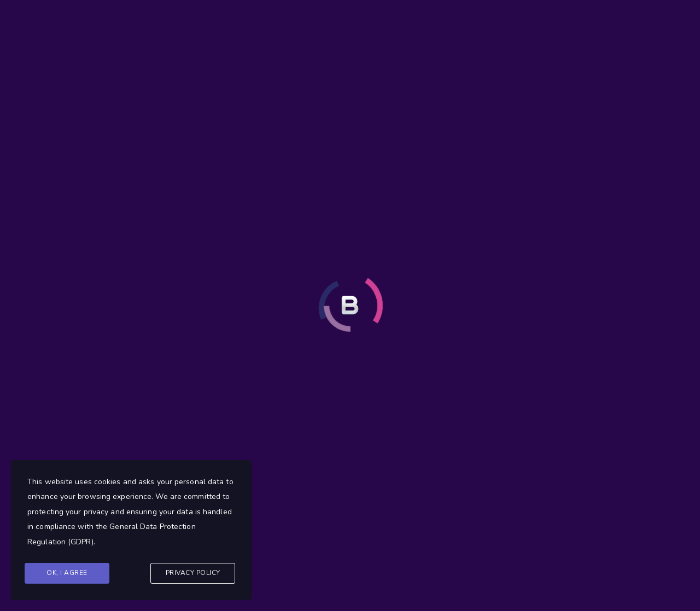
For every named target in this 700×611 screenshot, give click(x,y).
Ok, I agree (67, 573)
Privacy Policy (193, 573)
